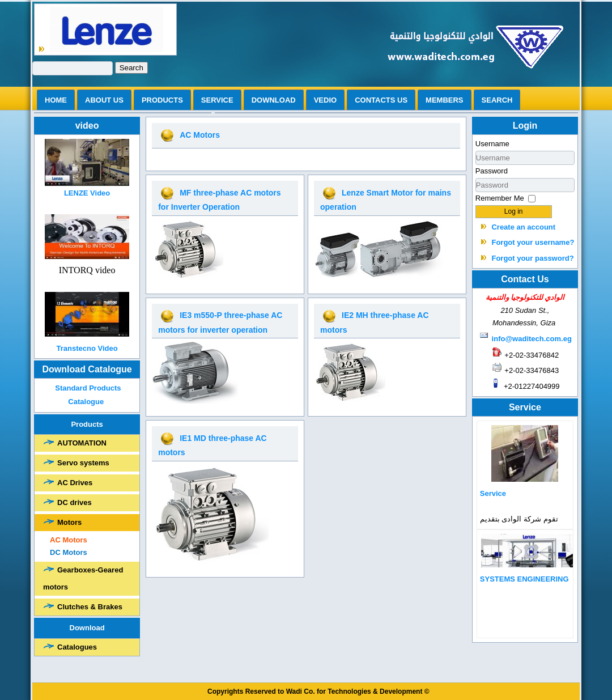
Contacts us (381, 100)
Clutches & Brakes (90, 607)
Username (492, 144)
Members (444, 100)
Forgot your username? (533, 242)
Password (492, 171)
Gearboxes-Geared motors (83, 578)
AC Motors (69, 540)
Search (131, 68)
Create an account (523, 227)
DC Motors (69, 552)
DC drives (75, 502)
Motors (69, 522)
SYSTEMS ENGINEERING (524, 579)
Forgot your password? (532, 258)
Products (162, 100)
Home (56, 100)
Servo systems (83, 463)
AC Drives (75, 483)
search (497, 100)
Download (274, 100)
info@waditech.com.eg (532, 339)
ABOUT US (104, 100)
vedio (325, 100)
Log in (514, 211)
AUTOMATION (82, 443)
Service (217, 100)
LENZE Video (87, 193)
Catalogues (77, 647)
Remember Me (500, 198)
